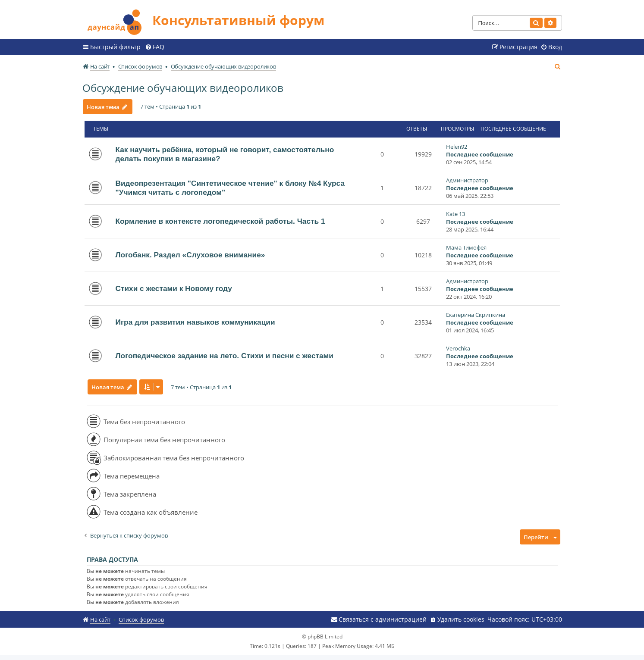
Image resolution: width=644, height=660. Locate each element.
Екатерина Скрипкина (476, 313)
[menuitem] (155, 45)
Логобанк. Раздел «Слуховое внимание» (190, 253)
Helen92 (457, 145)
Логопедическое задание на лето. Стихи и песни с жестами (225, 354)
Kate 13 (456, 212)
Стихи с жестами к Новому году (174, 287)
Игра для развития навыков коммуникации (195, 321)
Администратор (467, 178)
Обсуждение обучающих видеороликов (183, 86)
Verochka (458, 347)
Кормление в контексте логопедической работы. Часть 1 (220, 220)
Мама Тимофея (466, 246)
